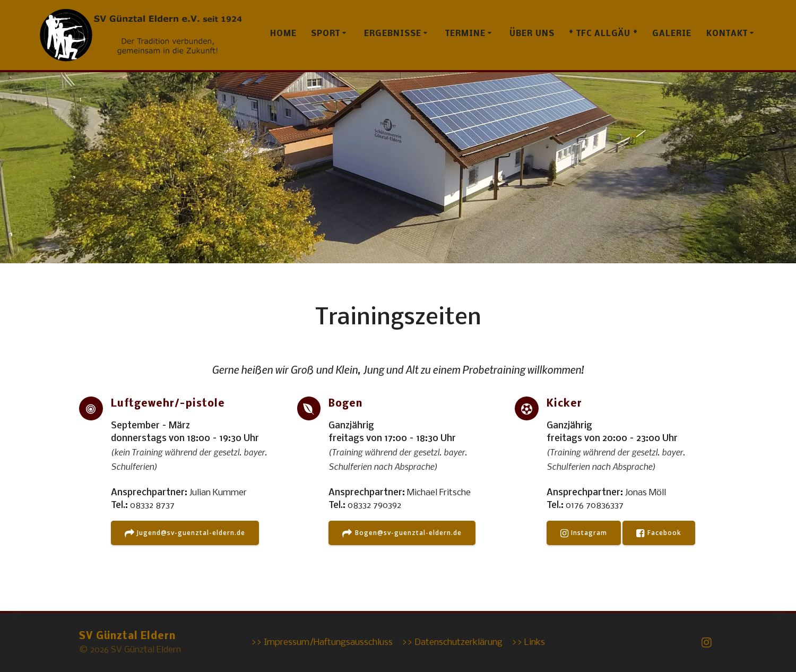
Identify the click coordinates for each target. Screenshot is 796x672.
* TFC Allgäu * (603, 34)
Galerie (672, 34)
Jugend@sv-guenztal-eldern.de (185, 533)
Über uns (532, 34)
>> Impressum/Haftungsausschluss (322, 643)
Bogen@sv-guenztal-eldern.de (402, 533)
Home (283, 34)
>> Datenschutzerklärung (452, 643)
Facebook (659, 533)
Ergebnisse (393, 34)
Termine (465, 34)
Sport (326, 34)
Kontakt (727, 34)
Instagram (584, 533)
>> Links (528, 643)
